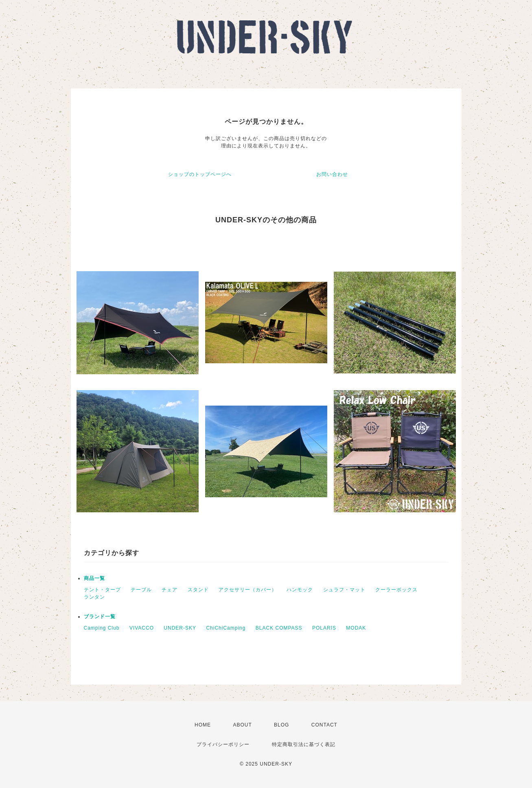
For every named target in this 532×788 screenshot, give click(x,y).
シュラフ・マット (344, 590)
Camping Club (102, 628)
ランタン (94, 597)
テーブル (141, 590)
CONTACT (324, 725)
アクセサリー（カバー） (248, 590)
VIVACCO (142, 628)
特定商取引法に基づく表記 (304, 744)
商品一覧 (94, 578)
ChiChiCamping (226, 628)
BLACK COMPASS (279, 628)
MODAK (356, 628)
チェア (170, 590)
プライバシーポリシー (223, 744)
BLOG (281, 725)
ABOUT (242, 725)
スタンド (198, 590)
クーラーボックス (396, 590)
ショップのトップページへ (200, 174)
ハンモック (300, 590)
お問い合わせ (332, 174)
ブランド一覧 (100, 617)
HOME (203, 725)
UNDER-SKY (180, 628)
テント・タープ (102, 590)
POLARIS (324, 628)
